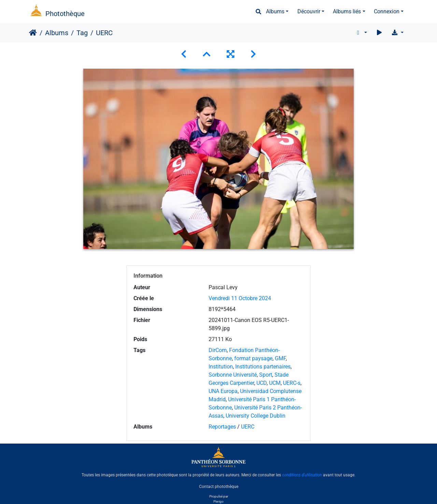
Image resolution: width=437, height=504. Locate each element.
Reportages (222, 427)
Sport (266, 375)
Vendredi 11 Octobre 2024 (240, 298)
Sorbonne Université (233, 375)
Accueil (33, 33)
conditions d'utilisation (302, 475)
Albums (275, 11)
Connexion (387, 11)
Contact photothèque (219, 487)
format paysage (253, 358)
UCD (262, 383)
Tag (82, 33)
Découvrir (309, 11)
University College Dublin (256, 416)
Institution (221, 367)
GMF (280, 358)
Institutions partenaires (263, 367)
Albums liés (347, 11)
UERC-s (292, 383)
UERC (248, 427)
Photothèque (65, 14)
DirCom (218, 350)
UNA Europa (223, 391)
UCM (275, 383)
